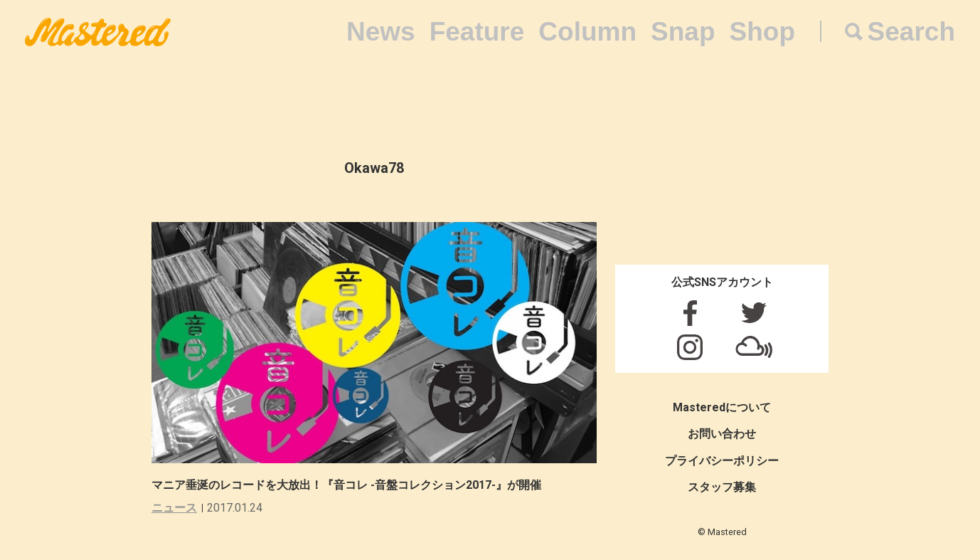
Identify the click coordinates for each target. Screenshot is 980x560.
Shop (762, 32)
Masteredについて (722, 407)
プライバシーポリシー (722, 461)
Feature (477, 32)
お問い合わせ (722, 434)
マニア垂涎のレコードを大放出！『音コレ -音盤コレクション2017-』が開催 (346, 485)
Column (587, 32)
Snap (683, 32)
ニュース (174, 508)
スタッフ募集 (722, 487)
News (381, 32)
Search (911, 32)
